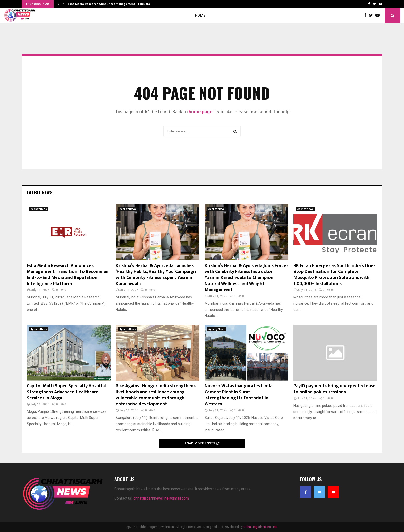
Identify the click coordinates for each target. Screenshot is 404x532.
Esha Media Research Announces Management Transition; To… (114, 4)
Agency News (39, 209)
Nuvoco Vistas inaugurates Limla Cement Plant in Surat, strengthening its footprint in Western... (238, 395)
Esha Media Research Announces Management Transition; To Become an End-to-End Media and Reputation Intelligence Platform (68, 275)
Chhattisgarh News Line (260, 527)
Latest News (40, 192)
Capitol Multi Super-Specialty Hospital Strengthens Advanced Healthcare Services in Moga (66, 392)
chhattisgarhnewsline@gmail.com (161, 498)
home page (200, 112)
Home (200, 15)
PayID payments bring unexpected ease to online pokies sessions (334, 389)
